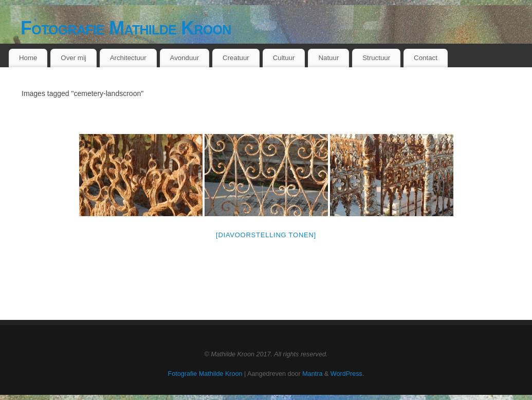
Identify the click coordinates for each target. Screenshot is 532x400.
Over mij (74, 58)
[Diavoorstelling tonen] (266, 235)
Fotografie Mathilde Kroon (126, 28)
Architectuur (128, 58)
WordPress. (347, 374)
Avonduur (185, 58)
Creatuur (236, 58)
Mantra (312, 374)
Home (28, 58)
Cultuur (284, 58)
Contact (426, 58)
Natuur (328, 58)
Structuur (376, 58)
